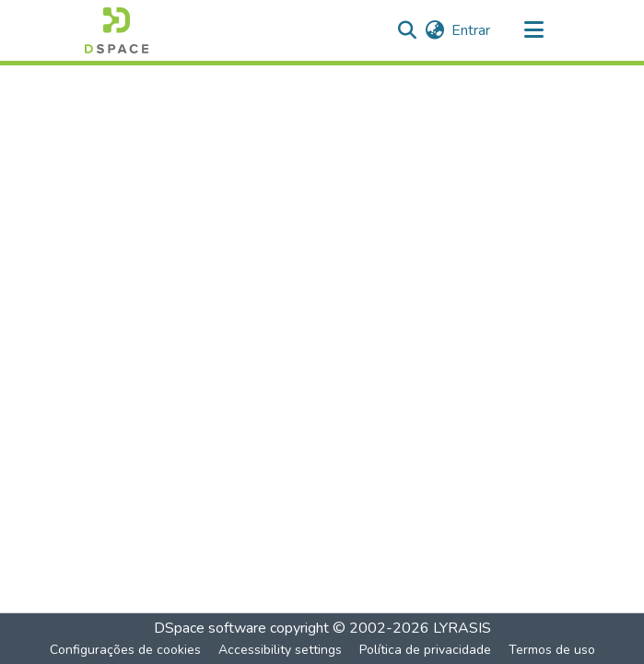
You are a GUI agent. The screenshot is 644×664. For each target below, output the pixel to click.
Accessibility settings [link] (280, 650)
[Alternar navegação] (534, 30)
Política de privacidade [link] (425, 650)
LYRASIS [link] (462, 628)
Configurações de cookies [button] (125, 650)
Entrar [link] (471, 30)
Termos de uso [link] (552, 650)
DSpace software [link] (210, 628)
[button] (117, 30)
